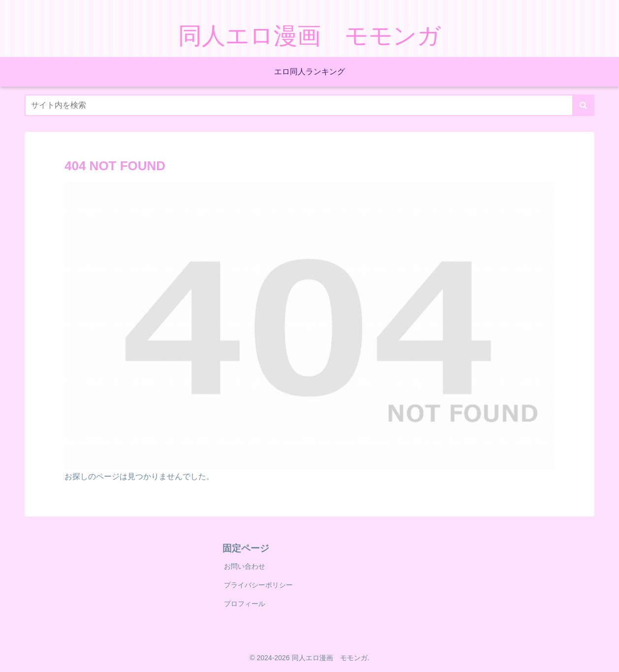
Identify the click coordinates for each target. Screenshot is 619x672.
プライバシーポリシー (258, 585)
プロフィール (245, 604)
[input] (309, 105)
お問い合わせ (245, 566)
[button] (583, 105)
